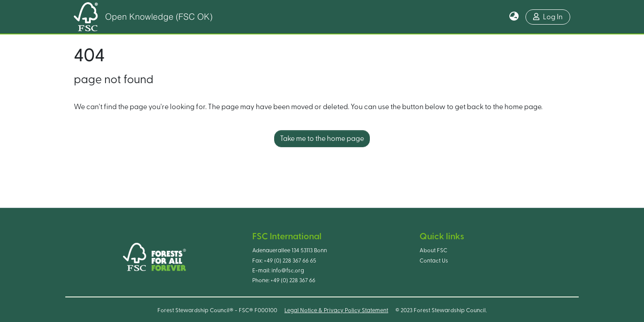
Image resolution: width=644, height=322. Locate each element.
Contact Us (434, 261)
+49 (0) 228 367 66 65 (290, 261)
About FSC (433, 250)
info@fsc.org (288, 271)
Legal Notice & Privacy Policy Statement (336, 310)
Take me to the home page (322, 139)
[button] (514, 17)
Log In (548, 17)
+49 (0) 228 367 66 (293, 280)
